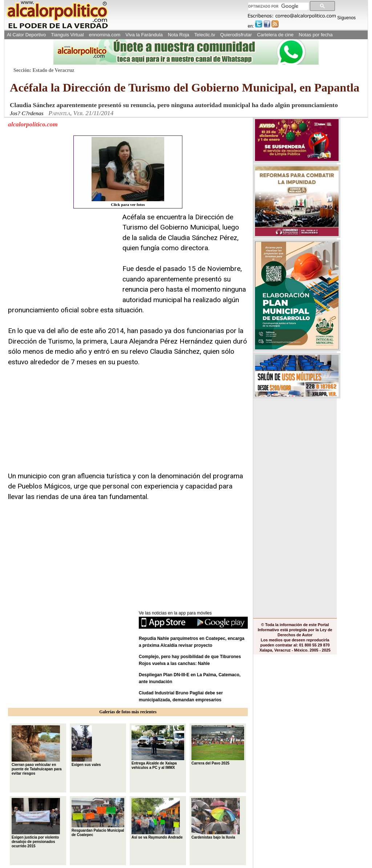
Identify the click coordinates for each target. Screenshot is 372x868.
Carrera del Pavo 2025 (218, 745)
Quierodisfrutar (236, 35)
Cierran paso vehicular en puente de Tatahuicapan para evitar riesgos (37, 750)
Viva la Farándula (144, 35)
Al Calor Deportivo (26, 35)
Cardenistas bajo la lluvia (216, 819)
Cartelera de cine (276, 35)
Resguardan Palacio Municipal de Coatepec (98, 818)
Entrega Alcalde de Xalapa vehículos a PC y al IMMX (158, 747)
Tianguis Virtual (67, 35)
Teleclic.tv (205, 35)
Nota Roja (179, 35)
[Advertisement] (62, 257)
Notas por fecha (316, 35)
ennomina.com (105, 35)
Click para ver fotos (128, 172)
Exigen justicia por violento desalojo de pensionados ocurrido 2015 (36, 823)
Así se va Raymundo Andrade (157, 819)
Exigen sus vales (86, 746)
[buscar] (278, 6)
